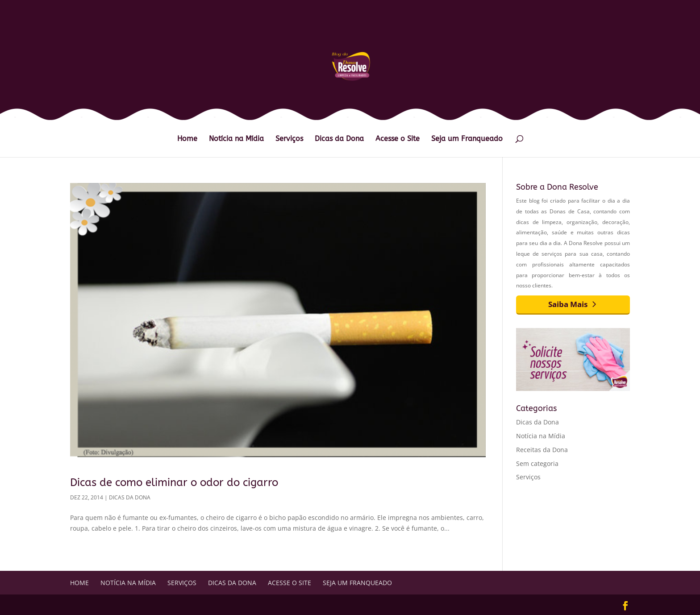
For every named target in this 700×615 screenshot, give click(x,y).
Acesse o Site (398, 139)
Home (187, 139)
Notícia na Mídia (236, 139)
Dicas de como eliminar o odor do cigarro (174, 482)
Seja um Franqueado (467, 139)
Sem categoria (537, 463)
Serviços (289, 139)
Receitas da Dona (542, 450)
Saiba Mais (568, 304)
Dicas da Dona (339, 139)
